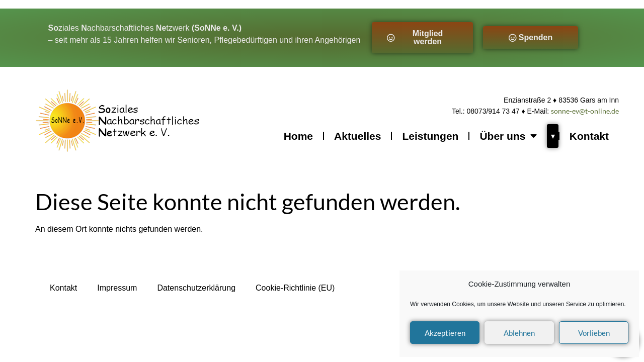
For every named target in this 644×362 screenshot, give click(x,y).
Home (298, 136)
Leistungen (430, 136)
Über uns (508, 136)
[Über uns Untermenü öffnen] (552, 136)
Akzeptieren (445, 333)
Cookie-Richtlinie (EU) (295, 288)
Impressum (117, 288)
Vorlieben (594, 333)
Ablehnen (519, 333)
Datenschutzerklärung (196, 288)
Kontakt (589, 136)
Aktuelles (357, 136)
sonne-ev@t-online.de (585, 111)
